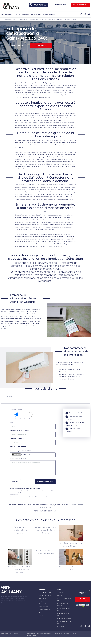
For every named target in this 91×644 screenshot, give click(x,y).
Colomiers (50, 187)
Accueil (8, 19)
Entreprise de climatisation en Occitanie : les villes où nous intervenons (33, 19)
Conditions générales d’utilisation (45, 633)
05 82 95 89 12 (41, 46)
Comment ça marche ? (22, 14)
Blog (40, 601)
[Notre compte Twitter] (89, 14)
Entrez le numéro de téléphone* (20, 431)
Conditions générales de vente (62, 633)
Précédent (15, 482)
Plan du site (73, 633)
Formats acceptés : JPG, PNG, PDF (20, 451)
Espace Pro (60, 592)
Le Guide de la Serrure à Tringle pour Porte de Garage (45, 530)
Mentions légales (31, 633)
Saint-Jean (57, 92)
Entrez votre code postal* (18, 438)
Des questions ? (36, 14)
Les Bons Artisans (8, 633)
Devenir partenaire (45, 610)
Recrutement (61, 595)
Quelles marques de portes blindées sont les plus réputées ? (20, 569)
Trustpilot (9, 396)
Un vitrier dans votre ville (64, 619)
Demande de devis (17, 46)
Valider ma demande (45, 482)
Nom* (12, 423)
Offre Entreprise (44, 607)
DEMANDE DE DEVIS (61, 5)
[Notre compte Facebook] (85, 14)
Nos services (61, 627)
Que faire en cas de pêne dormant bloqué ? (71, 544)
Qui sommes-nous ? (7, 14)
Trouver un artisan (49, 14)
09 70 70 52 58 (40, 5)
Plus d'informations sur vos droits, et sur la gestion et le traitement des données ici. (30, 497)
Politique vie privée (32, 635)
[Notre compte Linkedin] (81, 14)
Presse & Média (44, 604)
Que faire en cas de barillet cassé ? (71, 568)
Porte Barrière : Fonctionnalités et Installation (20, 530)
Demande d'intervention (80, 5)
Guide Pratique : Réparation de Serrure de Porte (45, 552)
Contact (42, 615)
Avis (40, 612)
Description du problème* (18, 459)
